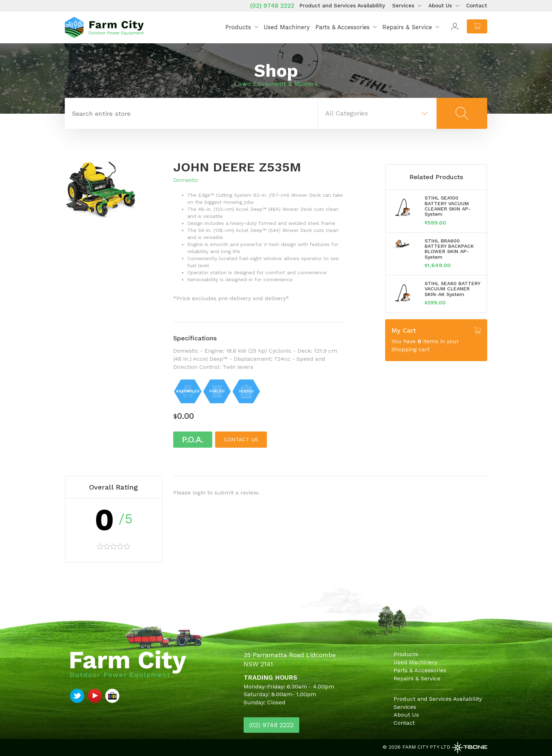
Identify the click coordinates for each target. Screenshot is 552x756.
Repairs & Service (407, 27)
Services (403, 6)
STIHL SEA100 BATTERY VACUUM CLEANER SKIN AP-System (448, 206)
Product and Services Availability (342, 6)
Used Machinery (287, 27)
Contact (477, 6)
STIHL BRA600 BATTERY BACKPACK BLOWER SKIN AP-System (449, 249)
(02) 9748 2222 (272, 6)
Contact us (241, 440)
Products (238, 27)
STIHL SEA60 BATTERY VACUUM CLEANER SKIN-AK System (452, 289)
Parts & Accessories (343, 27)
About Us (440, 6)
